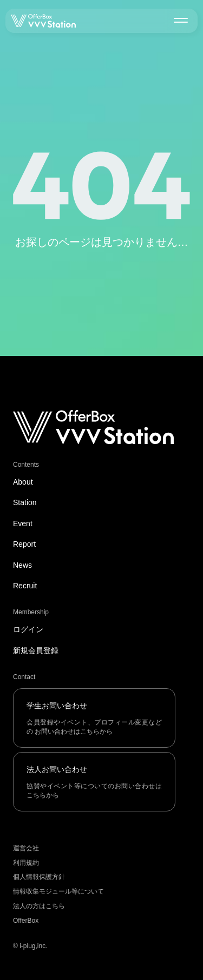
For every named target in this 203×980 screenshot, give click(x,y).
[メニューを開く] (181, 20)
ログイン (28, 629)
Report (24, 544)
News (22, 565)
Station (25, 502)
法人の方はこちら (39, 906)
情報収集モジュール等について (58, 891)
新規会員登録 (36, 650)
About (23, 482)
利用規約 (26, 863)
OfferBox (26, 921)
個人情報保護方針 (39, 877)
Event (23, 523)
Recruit (25, 586)
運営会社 (26, 848)
